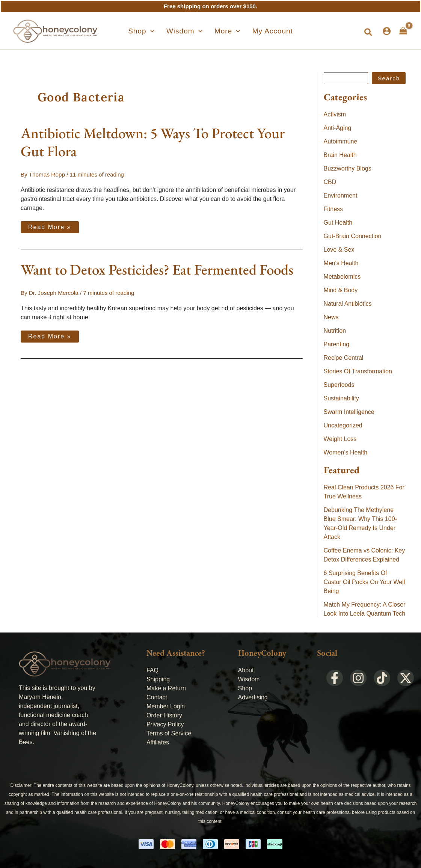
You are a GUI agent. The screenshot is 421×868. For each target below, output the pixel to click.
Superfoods (339, 385)
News (331, 317)
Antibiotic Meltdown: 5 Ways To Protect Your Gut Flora (153, 142)
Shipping (158, 679)
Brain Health (340, 155)
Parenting (337, 344)
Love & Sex (339, 250)
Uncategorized (343, 425)
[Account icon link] (387, 31)
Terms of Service (169, 733)
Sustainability (341, 398)
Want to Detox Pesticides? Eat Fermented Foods (157, 269)
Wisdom (249, 679)
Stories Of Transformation (358, 371)
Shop (245, 688)
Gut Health (338, 223)
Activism (335, 114)
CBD (330, 182)
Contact (157, 697)
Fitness (333, 209)
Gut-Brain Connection (353, 236)
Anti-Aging (338, 128)
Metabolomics (342, 277)
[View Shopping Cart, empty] (403, 31)
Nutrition (335, 331)
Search (389, 78)
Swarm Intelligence (349, 412)
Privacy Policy (165, 724)
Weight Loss (340, 439)
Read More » (50, 225)
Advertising (253, 697)
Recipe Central (344, 358)
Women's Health (346, 452)
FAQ (152, 670)
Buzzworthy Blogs (348, 168)
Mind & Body (341, 290)
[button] (369, 33)
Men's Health (341, 263)
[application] (159, 31)
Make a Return (166, 688)
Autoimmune (341, 141)
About (246, 670)
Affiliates (158, 742)
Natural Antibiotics (348, 304)
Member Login (166, 706)
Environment (341, 195)
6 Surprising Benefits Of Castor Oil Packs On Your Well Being (364, 582)
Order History (164, 715)
